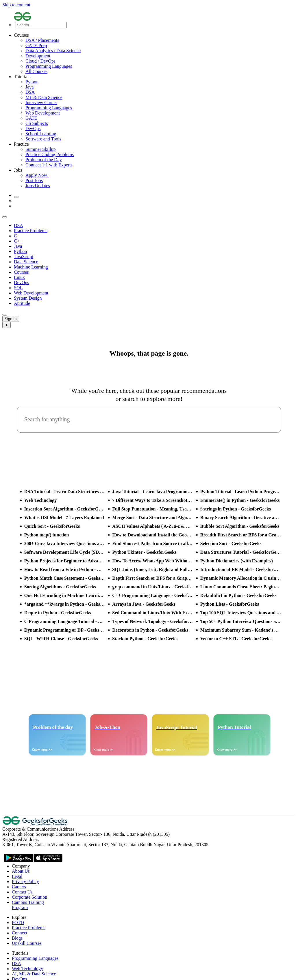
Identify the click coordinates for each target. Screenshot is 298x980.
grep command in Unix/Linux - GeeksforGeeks (153, 587)
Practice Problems (31, 231)
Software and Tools (43, 139)
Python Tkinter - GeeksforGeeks (144, 552)
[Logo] (155, 17)
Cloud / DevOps (40, 61)
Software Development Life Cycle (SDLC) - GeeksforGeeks (65, 552)
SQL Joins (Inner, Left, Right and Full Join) (153, 569)
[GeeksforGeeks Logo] (36, 824)
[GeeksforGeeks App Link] (19, 859)
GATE (31, 118)
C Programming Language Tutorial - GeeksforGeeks (65, 621)
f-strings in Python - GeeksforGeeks (236, 509)
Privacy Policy (25, 882)
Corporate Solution (29, 897)
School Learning (41, 134)
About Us (21, 871)
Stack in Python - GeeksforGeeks (145, 639)
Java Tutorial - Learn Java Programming (153, 492)
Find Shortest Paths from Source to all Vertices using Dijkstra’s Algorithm (153, 543)
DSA (30, 92)
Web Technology (40, 500)
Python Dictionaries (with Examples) (237, 561)
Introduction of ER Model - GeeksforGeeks (241, 569)
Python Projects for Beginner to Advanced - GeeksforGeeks (65, 561)
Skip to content (16, 5)
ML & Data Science (44, 97)
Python (32, 82)
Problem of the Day (44, 160)
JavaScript (24, 257)
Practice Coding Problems (50, 154)
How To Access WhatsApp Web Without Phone (153, 561)
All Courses (36, 71)
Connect (20, 933)
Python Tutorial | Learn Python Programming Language (241, 492)
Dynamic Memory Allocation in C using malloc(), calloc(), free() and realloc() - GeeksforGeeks (241, 578)
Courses (21, 272)
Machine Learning (31, 267)
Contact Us (22, 892)
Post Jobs (34, 180)
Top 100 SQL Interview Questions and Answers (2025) (241, 613)
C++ (18, 241)
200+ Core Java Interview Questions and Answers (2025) (65, 543)
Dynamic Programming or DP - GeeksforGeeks (65, 630)
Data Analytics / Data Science (53, 51)
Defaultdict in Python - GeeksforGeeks (238, 595)
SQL (18, 288)
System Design (28, 298)
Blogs (17, 938)
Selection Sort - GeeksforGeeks (231, 543)
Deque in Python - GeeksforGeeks (58, 613)
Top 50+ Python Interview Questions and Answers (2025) (241, 621)
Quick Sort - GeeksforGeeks (52, 526)
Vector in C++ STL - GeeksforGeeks (236, 639)
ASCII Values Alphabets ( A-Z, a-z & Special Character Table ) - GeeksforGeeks (153, 526)
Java (29, 87)
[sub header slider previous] (5, 217)
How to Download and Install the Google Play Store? (153, 535)
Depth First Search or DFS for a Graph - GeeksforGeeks (153, 578)
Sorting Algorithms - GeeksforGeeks (60, 587)
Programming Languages (49, 66)
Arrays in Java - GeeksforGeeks (144, 604)
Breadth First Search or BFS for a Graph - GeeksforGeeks (241, 535)
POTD (18, 922)
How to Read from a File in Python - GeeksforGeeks (65, 569)
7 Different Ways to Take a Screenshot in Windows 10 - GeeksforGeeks (153, 500)
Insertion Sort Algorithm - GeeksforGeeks (65, 509)
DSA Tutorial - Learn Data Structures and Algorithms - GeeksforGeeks (65, 492)
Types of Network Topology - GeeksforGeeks (153, 621)
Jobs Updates (38, 186)
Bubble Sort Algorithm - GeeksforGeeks (240, 526)
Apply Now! (37, 175)
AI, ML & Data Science (34, 974)
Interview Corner (41, 103)
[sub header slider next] (5, 315)
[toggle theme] (16, 197)
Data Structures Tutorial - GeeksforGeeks (241, 552)
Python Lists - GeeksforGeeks (230, 604)
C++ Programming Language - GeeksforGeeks (153, 595)
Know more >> (42, 750)
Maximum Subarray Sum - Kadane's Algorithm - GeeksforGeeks (241, 630)
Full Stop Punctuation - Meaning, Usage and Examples (153, 509)
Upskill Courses (27, 943)
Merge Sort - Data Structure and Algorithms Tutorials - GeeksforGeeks (153, 518)
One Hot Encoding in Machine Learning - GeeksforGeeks (65, 595)
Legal (17, 876)
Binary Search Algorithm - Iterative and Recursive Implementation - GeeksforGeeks (241, 518)
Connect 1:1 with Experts (49, 165)
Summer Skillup (40, 149)
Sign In (11, 319)
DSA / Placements (42, 40)
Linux (19, 277)
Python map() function (47, 535)
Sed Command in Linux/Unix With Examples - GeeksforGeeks (153, 613)
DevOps (33, 128)
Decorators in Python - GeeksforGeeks (150, 630)
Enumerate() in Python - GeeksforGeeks (240, 500)
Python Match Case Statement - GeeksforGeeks (65, 578)
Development (38, 56)
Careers (19, 887)
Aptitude (22, 303)
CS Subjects (37, 123)
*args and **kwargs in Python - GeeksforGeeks (65, 604)
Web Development (43, 113)
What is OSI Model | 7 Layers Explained (64, 518)
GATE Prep (36, 45)
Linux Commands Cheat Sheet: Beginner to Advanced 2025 (241, 587)
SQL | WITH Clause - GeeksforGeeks (61, 639)
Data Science (26, 262)
